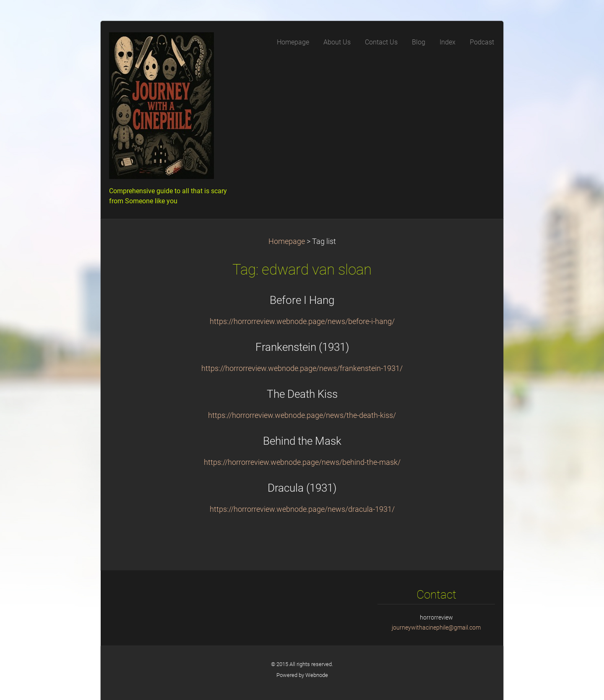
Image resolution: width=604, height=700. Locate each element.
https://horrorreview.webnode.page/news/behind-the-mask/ (302, 462)
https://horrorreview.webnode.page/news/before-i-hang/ (302, 321)
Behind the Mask (302, 441)
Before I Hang (302, 300)
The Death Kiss (302, 394)
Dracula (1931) (302, 488)
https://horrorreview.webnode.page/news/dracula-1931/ (302, 509)
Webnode (317, 675)
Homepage (287, 241)
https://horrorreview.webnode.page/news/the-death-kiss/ (302, 415)
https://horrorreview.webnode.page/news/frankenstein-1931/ (302, 368)
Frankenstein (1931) (302, 347)
